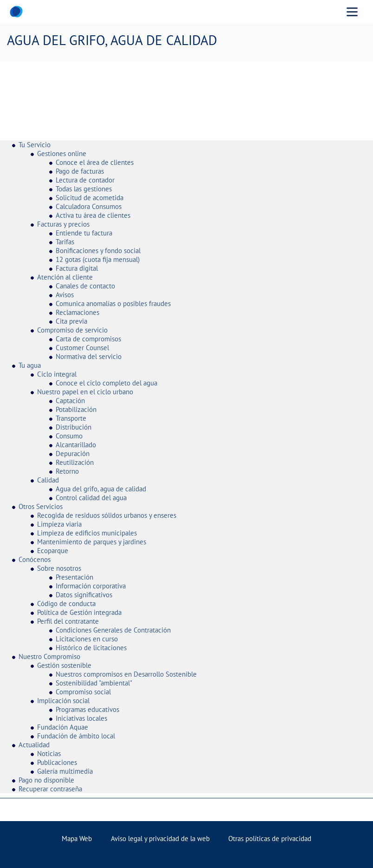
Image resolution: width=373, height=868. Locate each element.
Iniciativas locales (81, 718)
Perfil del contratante (68, 621)
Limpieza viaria (59, 524)
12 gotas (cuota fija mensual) (98, 259)
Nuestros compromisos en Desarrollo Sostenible (126, 674)
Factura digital (77, 268)
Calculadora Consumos (89, 206)
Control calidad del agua (91, 498)
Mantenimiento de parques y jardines (92, 542)
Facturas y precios (63, 224)
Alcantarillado (76, 445)
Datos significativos (84, 595)
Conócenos (35, 559)
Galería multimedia (65, 771)
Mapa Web (77, 839)
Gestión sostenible (64, 665)
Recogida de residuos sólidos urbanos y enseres (107, 515)
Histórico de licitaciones (91, 648)
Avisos (65, 295)
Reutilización (75, 462)
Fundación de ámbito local (76, 736)
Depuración (73, 454)
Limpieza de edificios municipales (87, 533)
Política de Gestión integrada (79, 612)
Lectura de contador (85, 180)
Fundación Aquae (63, 727)
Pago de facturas (80, 171)
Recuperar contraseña (50, 789)
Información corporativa (91, 586)
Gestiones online (62, 153)
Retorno (67, 471)
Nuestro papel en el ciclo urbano (85, 392)
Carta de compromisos (88, 339)
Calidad (48, 480)
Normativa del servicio (89, 356)
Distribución (74, 427)
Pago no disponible (46, 780)
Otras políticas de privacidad (270, 839)
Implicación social (63, 701)
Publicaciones (57, 762)
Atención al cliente (65, 277)
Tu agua (30, 365)
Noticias (49, 754)
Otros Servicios (41, 506)
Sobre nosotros (59, 568)
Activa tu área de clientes (93, 215)
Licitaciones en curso (87, 639)
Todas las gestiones (84, 189)
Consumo (69, 436)
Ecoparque (53, 551)
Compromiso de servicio (72, 330)
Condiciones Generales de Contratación (113, 630)
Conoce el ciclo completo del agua (106, 383)
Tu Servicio (35, 145)
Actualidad (34, 745)
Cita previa (71, 321)
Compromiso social (83, 692)
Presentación (74, 577)
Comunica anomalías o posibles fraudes (113, 303)
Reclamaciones (77, 312)
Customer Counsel (82, 348)
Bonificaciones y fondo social (98, 251)
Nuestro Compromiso (49, 656)
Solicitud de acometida (90, 198)
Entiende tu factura (84, 233)
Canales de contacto (85, 286)
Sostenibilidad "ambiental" (94, 683)
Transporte (71, 418)
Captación (70, 401)
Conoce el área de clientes (95, 162)
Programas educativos (87, 709)
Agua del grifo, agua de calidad (101, 489)
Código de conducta (66, 604)
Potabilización (76, 409)
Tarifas (65, 242)
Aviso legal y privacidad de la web (160, 839)
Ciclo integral (57, 374)
